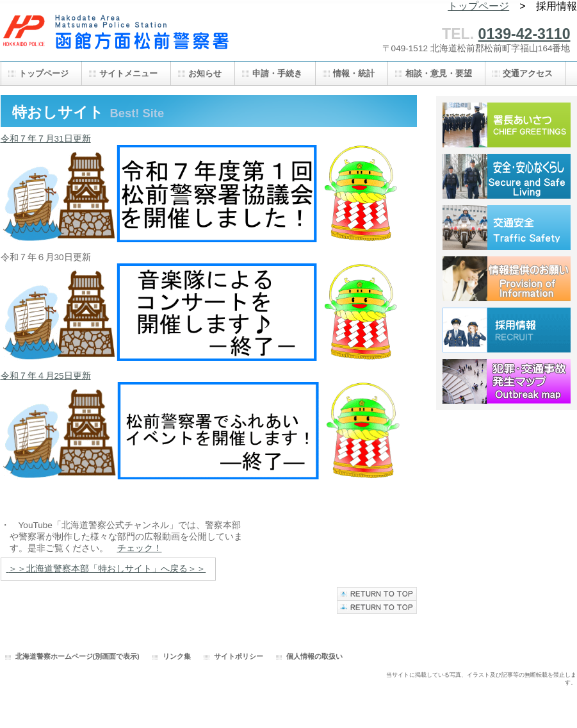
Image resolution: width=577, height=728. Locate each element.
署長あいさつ (507, 125)
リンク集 (177, 656)
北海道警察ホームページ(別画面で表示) (77, 656)
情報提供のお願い (507, 279)
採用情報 (507, 330)
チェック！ (140, 548)
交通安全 (507, 227)
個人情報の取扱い (314, 656)
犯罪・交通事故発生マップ (507, 381)
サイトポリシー (239, 656)
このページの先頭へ (377, 607)
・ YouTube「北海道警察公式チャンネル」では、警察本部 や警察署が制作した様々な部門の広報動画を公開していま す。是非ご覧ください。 (122, 537)
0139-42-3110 (524, 34)
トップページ (478, 6)
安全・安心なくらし (507, 176)
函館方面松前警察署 (129, 37)
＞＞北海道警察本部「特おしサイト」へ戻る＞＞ (107, 569)
